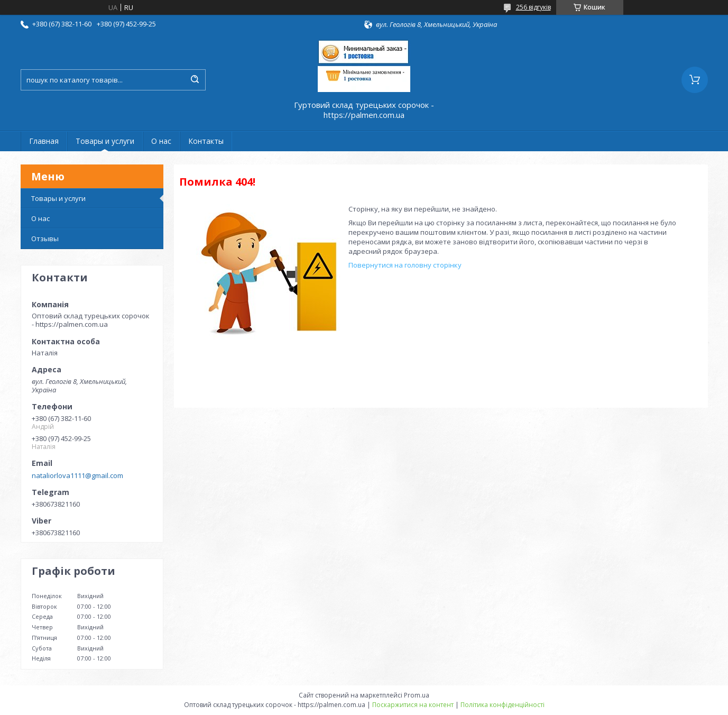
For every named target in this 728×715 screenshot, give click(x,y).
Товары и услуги (105, 141)
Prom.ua (417, 695)
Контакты (206, 141)
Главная (44, 141)
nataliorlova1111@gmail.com (77, 475)
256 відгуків (533, 7)
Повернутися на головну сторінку (405, 265)
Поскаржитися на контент (413, 705)
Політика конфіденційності (503, 705)
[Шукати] (195, 80)
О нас (161, 141)
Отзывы (45, 239)
